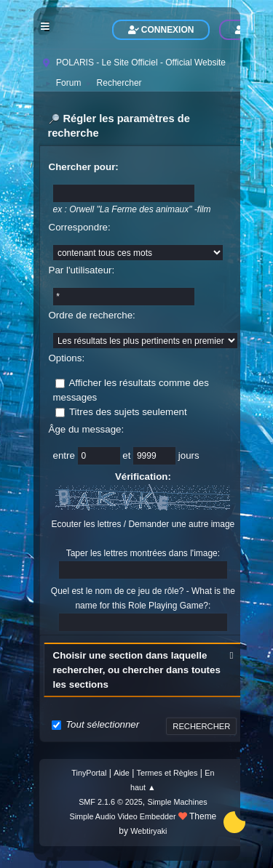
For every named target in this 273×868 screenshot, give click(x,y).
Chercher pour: (84, 167)
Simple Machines (178, 802)
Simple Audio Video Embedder (122, 816)
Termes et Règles (167, 773)
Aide (122, 773)
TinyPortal (89, 773)
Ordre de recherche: (92, 315)
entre (66, 455)
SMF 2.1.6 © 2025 (111, 802)
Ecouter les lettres (86, 524)
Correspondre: (80, 227)
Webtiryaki (149, 831)
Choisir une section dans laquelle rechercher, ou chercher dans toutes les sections (137, 670)
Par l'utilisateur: (82, 270)
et (128, 455)
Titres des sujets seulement (128, 412)
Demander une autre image (181, 524)
